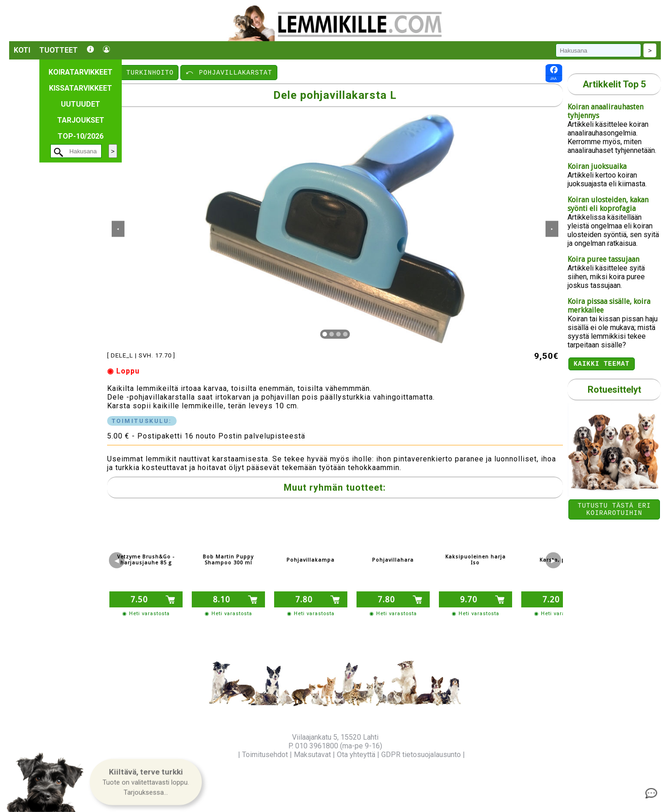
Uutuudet (81, 104)
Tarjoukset (81, 120)
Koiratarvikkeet (81, 72)
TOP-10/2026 (81, 136)
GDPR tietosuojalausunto (421, 755)
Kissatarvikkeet (81, 88)
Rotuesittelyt (614, 391)
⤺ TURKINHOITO (143, 72)
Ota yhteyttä (356, 755)
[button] (146, 782)
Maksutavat (312, 755)
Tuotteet (59, 50)
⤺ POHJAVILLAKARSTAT (229, 72)
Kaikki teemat (601, 365)
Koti (22, 50)
